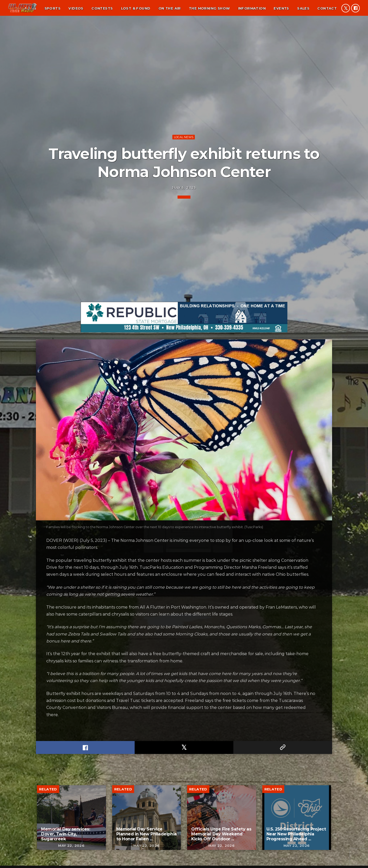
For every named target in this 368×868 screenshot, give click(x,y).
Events (281, 8)
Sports (52, 8)
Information (252, 8)
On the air (170, 8)
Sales (303, 8)
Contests (102, 8)
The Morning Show (209, 8)
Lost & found (136, 8)
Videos (76, 8)
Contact (327, 8)
